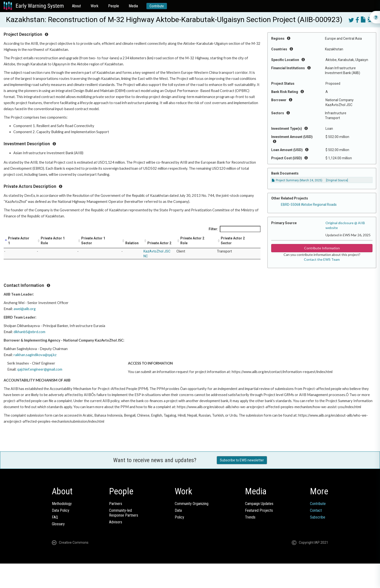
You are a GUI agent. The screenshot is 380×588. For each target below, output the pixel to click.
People (114, 6)
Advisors (116, 522)
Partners (116, 504)
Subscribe (318, 517)
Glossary (58, 524)
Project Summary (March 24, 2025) (297, 180)
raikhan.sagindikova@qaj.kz (35, 355)
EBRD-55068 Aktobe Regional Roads (309, 205)
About (76, 6)
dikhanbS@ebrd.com (29, 332)
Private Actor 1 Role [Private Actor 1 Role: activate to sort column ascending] (53, 241)
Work (95, 6)
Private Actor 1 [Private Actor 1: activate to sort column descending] (19, 241)
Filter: (235, 229)
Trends (250, 517)
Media (133, 6)
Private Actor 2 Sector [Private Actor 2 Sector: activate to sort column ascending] (233, 241)
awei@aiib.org (25, 309)
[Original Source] (337, 180)
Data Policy (61, 510)
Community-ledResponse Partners (124, 513)
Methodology (62, 504)
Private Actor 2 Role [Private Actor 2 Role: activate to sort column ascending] (192, 241)
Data (178, 510)
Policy (179, 517)
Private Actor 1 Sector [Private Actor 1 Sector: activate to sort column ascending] (93, 241)
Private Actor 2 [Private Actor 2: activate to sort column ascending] (159, 243)
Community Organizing (192, 504)
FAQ (55, 517)
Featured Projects (259, 510)
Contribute (157, 6)
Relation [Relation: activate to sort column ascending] (132, 243)
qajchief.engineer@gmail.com (40, 369)
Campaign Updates (259, 504)
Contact (316, 510)
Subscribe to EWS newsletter (242, 460)
